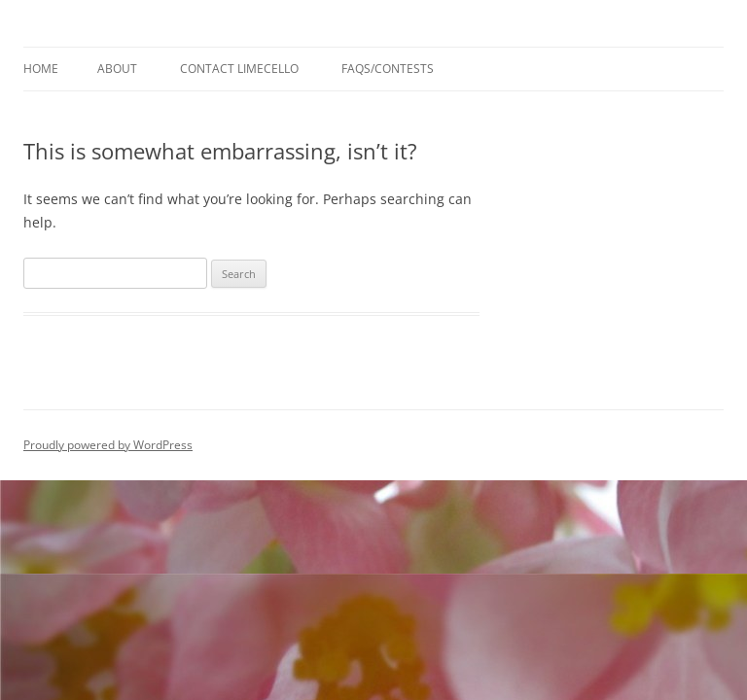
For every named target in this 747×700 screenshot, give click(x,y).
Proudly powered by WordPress (108, 445)
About (117, 69)
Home (41, 69)
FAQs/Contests (388, 69)
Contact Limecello (239, 69)
